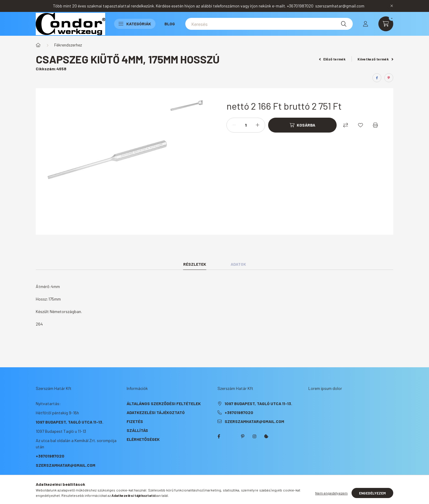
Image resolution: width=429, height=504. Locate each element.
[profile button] (366, 24)
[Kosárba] (302, 125)
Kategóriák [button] (135, 24)
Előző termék (332, 59)
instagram (254, 436)
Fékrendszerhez (68, 45)
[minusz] (234, 125)
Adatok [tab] (238, 264)
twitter (231, 436)
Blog (170, 24)
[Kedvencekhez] (360, 125)
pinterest (243, 436)
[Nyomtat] (375, 125)
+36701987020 (50, 456)
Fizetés (135, 421)
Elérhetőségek (143, 439)
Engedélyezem (372, 493)
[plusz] (257, 125)
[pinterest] (389, 78)
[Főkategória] (38, 45)
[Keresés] (269, 24)
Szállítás (137, 430)
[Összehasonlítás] (346, 125)
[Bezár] (392, 6)
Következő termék (375, 59)
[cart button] (386, 24)
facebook (219, 436)
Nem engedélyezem (331, 493)
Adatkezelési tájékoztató (156, 412)
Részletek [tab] (195, 264)
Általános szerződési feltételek (164, 403)
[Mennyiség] (246, 125)
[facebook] (377, 78)
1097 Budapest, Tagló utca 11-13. (70, 422)
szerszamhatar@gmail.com (66, 465)
